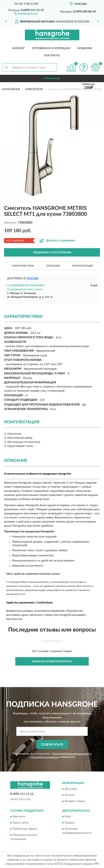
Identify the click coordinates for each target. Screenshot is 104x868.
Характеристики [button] (23, 266)
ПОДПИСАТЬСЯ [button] (52, 745)
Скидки (70, 823)
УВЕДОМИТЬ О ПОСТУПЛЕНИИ (52, 252)
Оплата (70, 795)
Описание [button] (53, 266)
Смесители (52, 78)
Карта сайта (21, 823)
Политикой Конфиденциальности (72, 754)
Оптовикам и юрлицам (51, 48)
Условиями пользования (45, 757)
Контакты (52, 56)
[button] (26, 13)
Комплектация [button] (82, 266)
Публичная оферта (25, 829)
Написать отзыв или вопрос (52, 661)
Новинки (85, 48)
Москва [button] (33, 278)
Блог (68, 817)
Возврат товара (75, 801)
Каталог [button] (19, 48)
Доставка (71, 789)
